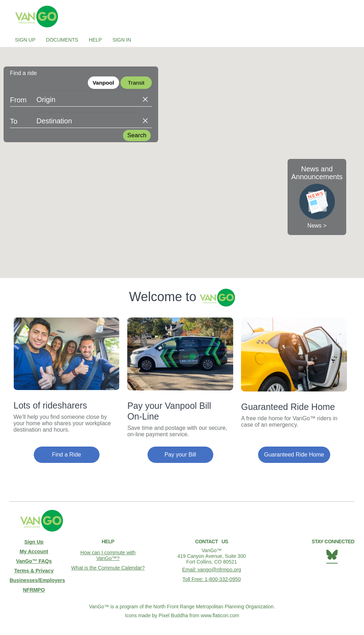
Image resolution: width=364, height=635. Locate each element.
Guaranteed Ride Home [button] (294, 455)
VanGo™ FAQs (34, 560)
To (14, 122)
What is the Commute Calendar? (108, 567)
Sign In (122, 40)
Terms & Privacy (34, 570)
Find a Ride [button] (66, 455)
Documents (62, 40)
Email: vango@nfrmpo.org (212, 569)
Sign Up (25, 40)
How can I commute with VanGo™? (108, 555)
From (18, 101)
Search (137, 136)
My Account (34, 551)
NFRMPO (34, 588)
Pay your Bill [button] (180, 455)
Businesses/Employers (34, 579)
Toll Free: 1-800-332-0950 (212, 578)
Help (95, 40)
